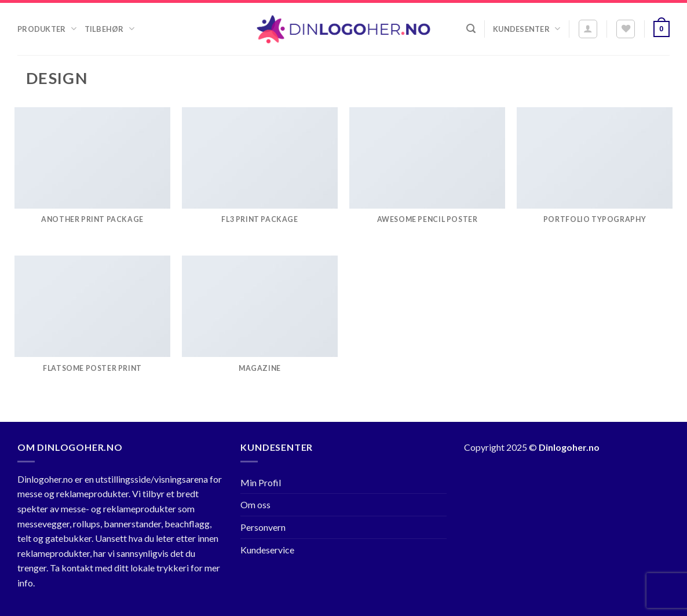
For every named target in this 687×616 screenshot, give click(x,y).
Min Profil (261, 482)
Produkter (47, 29)
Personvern (263, 527)
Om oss (255, 504)
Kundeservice (267, 550)
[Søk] (471, 29)
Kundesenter (527, 29)
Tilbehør (109, 29)
